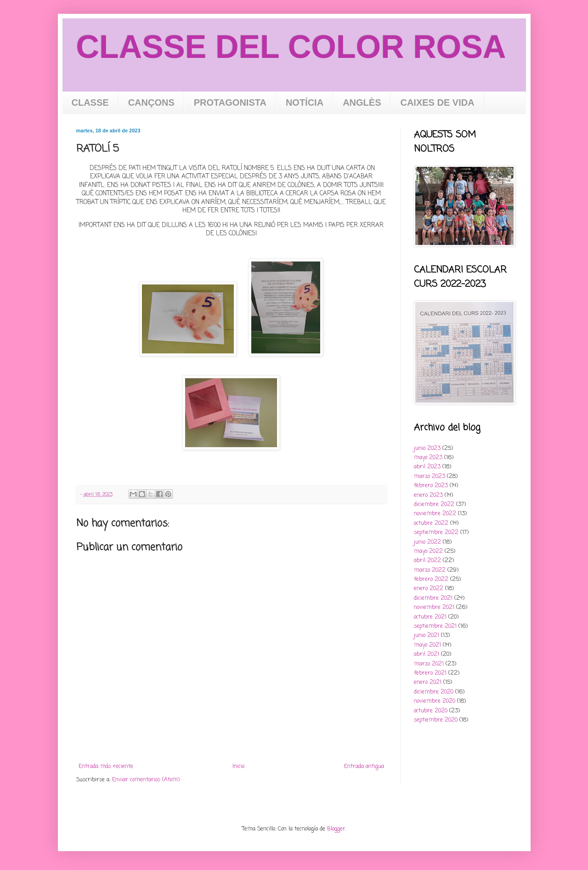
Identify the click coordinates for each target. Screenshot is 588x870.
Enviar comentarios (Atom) (146, 780)
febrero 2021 (430, 673)
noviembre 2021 (434, 608)
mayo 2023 (428, 458)
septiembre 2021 (435, 626)
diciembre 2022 (434, 505)
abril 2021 (427, 654)
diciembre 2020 (434, 692)
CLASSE (90, 102)
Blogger (336, 829)
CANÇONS (151, 102)
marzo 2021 (429, 664)
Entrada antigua (364, 767)
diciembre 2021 (433, 598)
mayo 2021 (427, 645)
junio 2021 (427, 636)
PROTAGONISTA (230, 102)
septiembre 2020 (436, 720)
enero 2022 (429, 589)
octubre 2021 (430, 617)
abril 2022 (427, 561)
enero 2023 (428, 495)
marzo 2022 (430, 570)
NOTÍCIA (305, 102)
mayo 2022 (428, 552)
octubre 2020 (431, 711)
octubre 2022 (431, 523)
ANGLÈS (362, 102)
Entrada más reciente (106, 767)
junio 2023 (427, 449)
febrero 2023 (431, 486)
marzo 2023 (430, 477)
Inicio (238, 767)
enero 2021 (428, 682)
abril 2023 (427, 467)
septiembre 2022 (436, 533)
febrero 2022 (431, 580)
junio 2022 (427, 542)
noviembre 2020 (435, 701)
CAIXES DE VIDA (437, 102)
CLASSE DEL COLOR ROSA (291, 47)
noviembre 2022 (435, 514)
